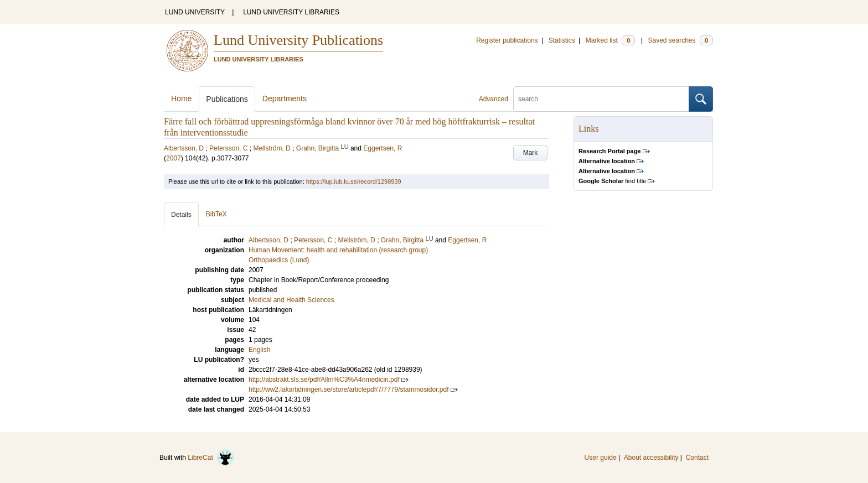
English (259, 350)
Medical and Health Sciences (291, 300)
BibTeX (216, 214)
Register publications (507, 40)
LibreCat (211, 458)
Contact (697, 458)
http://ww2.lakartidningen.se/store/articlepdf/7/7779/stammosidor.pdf (349, 389)
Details (181, 215)
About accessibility (651, 458)
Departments (285, 98)
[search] (601, 99)
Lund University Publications (298, 40)
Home (181, 98)
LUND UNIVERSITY (195, 12)
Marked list (610, 40)
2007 (174, 158)
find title (612, 181)
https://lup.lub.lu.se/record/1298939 (354, 181)
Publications (227, 99)
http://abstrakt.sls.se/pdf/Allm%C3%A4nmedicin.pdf (324, 380)
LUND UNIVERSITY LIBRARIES (291, 12)
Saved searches (680, 40)
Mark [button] (531, 153)
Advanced (494, 99)
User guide (601, 458)
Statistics (562, 40)
